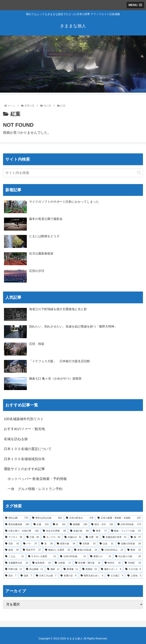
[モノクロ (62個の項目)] (52, 537)
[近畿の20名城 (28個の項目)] (129, 544)
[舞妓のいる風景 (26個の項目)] (58, 550)
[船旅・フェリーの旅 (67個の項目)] (126, 531)
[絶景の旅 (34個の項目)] (66, 544)
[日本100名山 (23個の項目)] (112, 550)
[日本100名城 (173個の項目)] (129, 525)
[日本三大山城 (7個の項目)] (46, 576)
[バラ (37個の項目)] (30, 544)
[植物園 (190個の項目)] (78, 525)
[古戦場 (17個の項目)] (63, 563)
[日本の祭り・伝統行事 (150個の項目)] (22, 531)
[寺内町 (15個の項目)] (133, 563)
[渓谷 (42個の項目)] (12, 544)
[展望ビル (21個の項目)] (101, 557)
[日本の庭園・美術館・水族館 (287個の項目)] (119, 518)
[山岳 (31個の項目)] (107, 544)
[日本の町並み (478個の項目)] (80, 518)
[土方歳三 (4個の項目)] (115, 576)
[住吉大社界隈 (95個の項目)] (54, 531)
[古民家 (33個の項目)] (88, 544)
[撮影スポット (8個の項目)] (111, 569)
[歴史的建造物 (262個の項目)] (17, 525)
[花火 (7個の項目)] (11, 576)
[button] (139, 173)
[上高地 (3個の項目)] (134, 576)
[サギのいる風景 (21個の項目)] (42, 557)
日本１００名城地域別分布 (24, 459)
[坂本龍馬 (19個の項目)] (42, 563)
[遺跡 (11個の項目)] (53, 569)
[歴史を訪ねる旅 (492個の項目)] (47, 518)
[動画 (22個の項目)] (134, 550)
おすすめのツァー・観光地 (24, 429)
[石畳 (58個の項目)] (92, 537)
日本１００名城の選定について (28, 449)
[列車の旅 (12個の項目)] (13, 569)
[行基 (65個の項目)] (33, 537)
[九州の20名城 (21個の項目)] (73, 557)
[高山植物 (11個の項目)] (34, 569)
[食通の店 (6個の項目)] (68, 576)
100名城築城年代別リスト (24, 419)
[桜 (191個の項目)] (59, 525)
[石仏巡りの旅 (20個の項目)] (128, 557)
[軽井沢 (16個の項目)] (113, 563)
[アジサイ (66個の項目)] (14, 537)
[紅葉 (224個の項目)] (41, 525)
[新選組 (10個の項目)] (90, 569)
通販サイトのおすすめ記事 (24, 469)
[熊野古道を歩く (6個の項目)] (92, 576)
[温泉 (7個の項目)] (26, 576)
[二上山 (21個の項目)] (15, 557)
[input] (73, 173)
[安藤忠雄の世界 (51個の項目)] (114, 537)
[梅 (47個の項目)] (136, 537)
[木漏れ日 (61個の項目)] (73, 537)
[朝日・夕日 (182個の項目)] (102, 525)
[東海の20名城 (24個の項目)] (86, 550)
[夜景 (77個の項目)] (100, 531)
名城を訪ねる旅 (16, 439)
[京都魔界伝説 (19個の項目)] (17, 563)
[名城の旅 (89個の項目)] (79, 531)
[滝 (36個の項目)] (47, 544)
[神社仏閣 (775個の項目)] (17, 518)
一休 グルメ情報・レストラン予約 (35, 489)
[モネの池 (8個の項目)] (133, 569)
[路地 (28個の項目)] (12, 550)
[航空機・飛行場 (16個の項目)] (88, 563)
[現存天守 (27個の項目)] (32, 550)
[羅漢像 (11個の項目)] (71, 569)
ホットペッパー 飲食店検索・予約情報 (37, 479)
